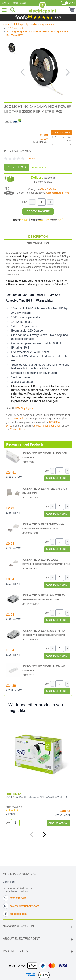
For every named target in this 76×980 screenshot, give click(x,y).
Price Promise (18, 419)
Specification (38, 243)
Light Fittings (47, 24)
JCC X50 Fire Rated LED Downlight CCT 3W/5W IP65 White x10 (36, 797)
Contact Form (17, 429)
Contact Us (9, 882)
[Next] (44, 834)
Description (38, 237)
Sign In (5, 3)
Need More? (39, 168)
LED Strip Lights (15, 28)
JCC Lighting (14, 794)
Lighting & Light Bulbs (25, 24)
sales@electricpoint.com (48, 426)
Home (6, 24)
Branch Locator (19, 3)
